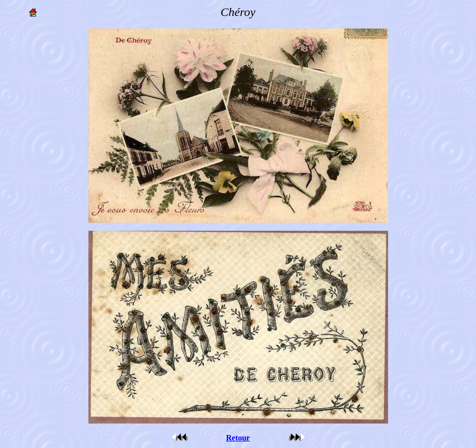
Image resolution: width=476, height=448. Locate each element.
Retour (238, 438)
